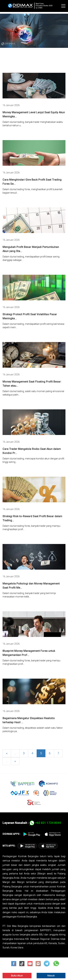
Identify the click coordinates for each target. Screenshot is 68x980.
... (15, 753)
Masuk (51, 975)
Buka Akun (17, 975)
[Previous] (7, 753)
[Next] (15, 761)
